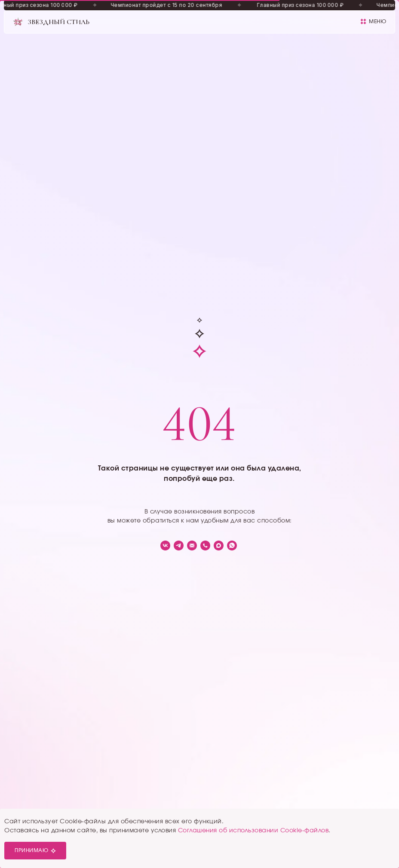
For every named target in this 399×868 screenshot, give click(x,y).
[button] (373, 21)
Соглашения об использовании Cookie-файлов (253, 831)
